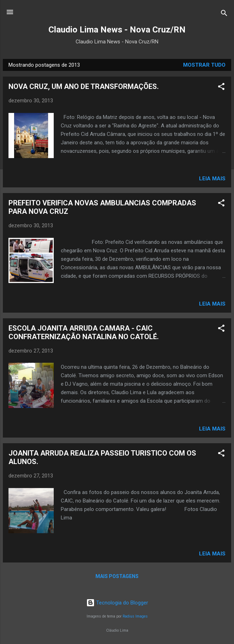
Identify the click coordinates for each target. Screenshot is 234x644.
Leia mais (212, 179)
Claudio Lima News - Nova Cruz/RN (117, 30)
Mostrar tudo (204, 65)
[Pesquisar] (224, 14)
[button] (221, 88)
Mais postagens (117, 576)
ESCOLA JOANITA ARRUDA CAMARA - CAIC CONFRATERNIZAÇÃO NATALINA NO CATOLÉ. (84, 332)
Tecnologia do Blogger (117, 603)
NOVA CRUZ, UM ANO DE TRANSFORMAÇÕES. (84, 86)
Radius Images (135, 616)
